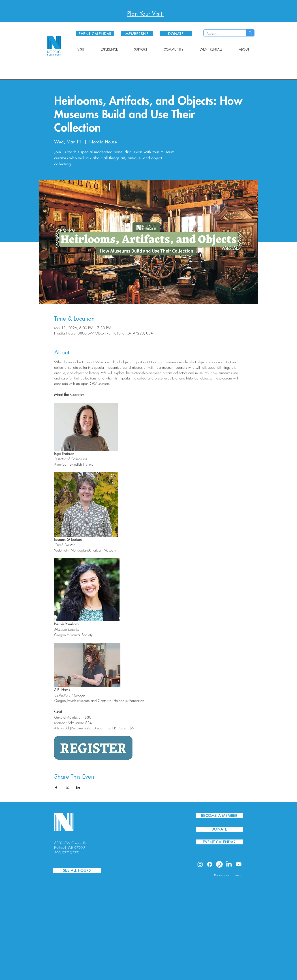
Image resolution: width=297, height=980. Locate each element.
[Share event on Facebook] (56, 788)
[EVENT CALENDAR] (95, 34)
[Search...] (222, 34)
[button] (81, 49)
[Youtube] (239, 864)
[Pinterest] (219, 864)
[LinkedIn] (229, 864)
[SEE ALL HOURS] (77, 870)
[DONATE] (176, 34)
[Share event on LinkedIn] (78, 788)
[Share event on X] (67, 788)
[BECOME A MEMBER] (219, 816)
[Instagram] (200, 864)
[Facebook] (210, 864)
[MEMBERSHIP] (137, 34)
